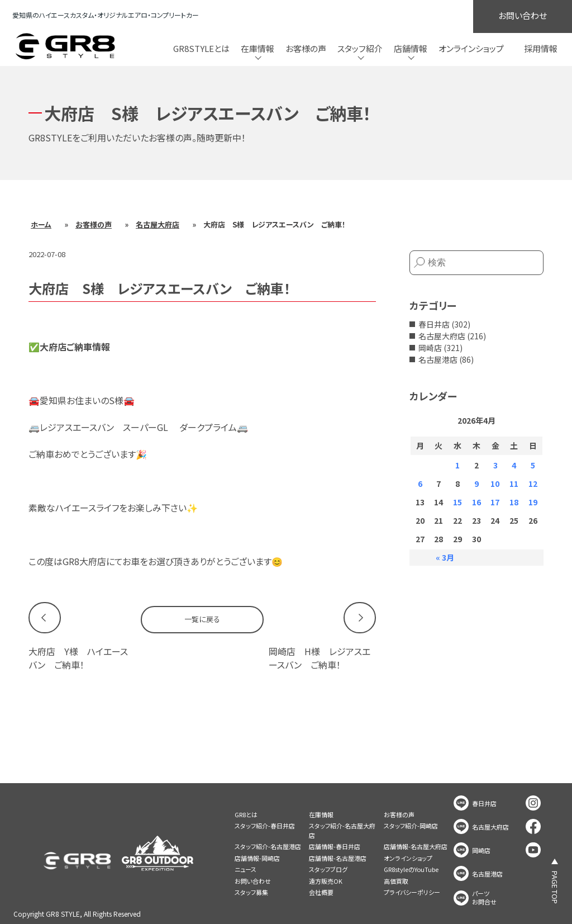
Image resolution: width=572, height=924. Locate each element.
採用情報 (541, 48)
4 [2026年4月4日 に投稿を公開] (514, 465)
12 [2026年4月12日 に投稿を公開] (533, 484)
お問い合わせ (523, 15)
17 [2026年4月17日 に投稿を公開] (495, 502)
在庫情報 (258, 48)
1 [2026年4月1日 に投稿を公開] (457, 465)
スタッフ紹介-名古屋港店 (268, 846)
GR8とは (246, 814)
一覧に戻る (202, 619)
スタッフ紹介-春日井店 (265, 826)
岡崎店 (430, 348)
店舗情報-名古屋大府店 (416, 846)
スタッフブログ (328, 869)
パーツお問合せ (484, 897)
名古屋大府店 (158, 224)
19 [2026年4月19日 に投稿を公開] (533, 502)
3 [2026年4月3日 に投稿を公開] (495, 465)
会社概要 (321, 892)
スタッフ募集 (251, 892)
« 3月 (445, 557)
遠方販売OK (326, 881)
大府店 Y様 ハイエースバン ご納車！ (78, 658)
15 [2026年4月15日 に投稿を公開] (457, 502)
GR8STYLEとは (201, 48)
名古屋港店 (438, 359)
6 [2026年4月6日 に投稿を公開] (420, 484)
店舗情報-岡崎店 (257, 858)
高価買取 (396, 881)
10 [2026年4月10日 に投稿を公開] (495, 484)
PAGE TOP (555, 887)
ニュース (246, 869)
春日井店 (434, 324)
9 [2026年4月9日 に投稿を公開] (476, 484)
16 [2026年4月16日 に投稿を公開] (476, 502)
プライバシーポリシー (412, 892)
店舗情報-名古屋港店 (338, 858)
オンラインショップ (471, 48)
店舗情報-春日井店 (335, 846)
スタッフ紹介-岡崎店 (411, 826)
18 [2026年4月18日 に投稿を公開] (514, 502)
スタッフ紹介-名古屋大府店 (342, 830)
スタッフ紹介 (360, 48)
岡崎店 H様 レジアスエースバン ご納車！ (320, 658)
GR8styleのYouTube (411, 869)
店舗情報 (411, 48)
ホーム (41, 224)
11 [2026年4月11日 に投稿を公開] (514, 484)
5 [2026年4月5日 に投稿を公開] (533, 465)
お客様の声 (306, 48)
